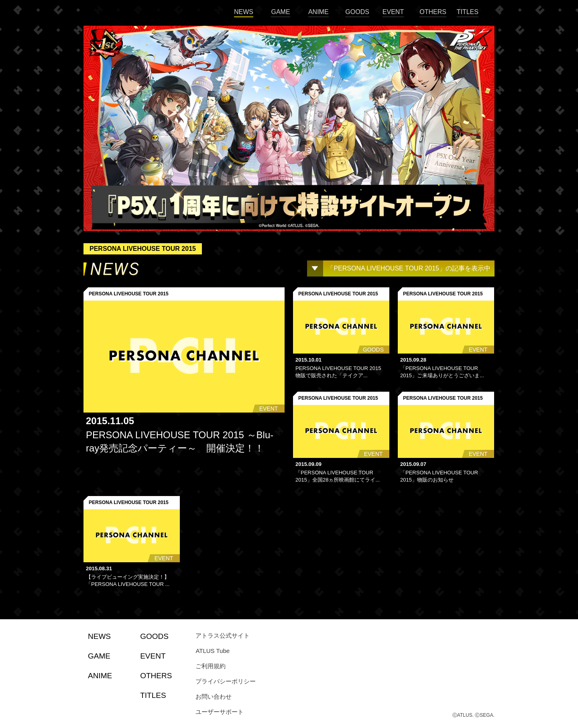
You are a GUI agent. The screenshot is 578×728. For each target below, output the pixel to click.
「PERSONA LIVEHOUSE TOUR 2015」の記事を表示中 (409, 268)
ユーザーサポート (220, 712)
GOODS (357, 12)
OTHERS (433, 12)
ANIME (319, 12)
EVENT (393, 12)
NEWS (244, 12)
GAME (280, 12)
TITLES (468, 12)
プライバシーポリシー (226, 681)
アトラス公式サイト (223, 635)
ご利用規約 (211, 666)
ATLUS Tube (213, 651)
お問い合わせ (214, 696)
